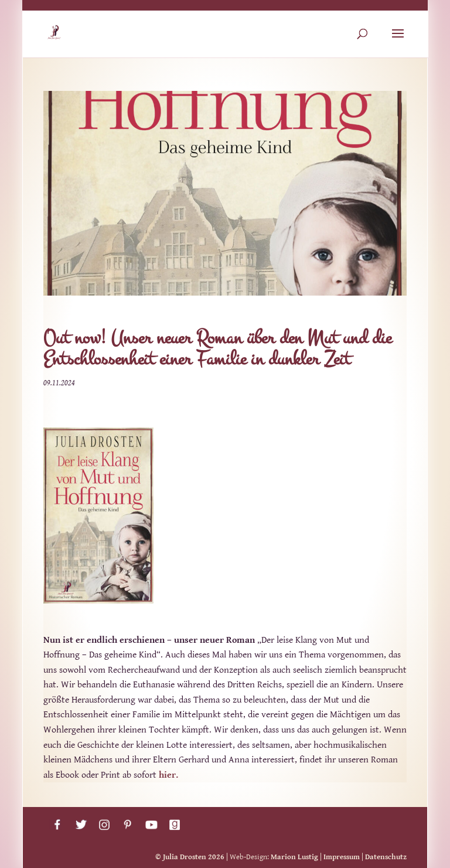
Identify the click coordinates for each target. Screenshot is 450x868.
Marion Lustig (294, 857)
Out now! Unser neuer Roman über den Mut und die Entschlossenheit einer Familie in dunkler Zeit (217, 349)
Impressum (342, 857)
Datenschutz (386, 857)
